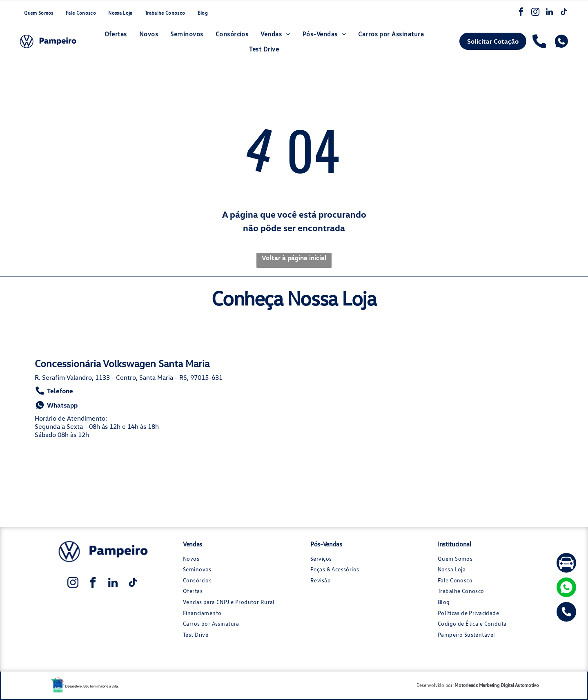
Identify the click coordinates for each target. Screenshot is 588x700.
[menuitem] (38, 13)
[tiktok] (564, 13)
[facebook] (521, 13)
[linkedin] (550, 13)
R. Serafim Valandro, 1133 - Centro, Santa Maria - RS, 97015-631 (129, 378)
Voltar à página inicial (294, 258)
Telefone (54, 391)
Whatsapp (56, 405)
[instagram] (536, 13)
